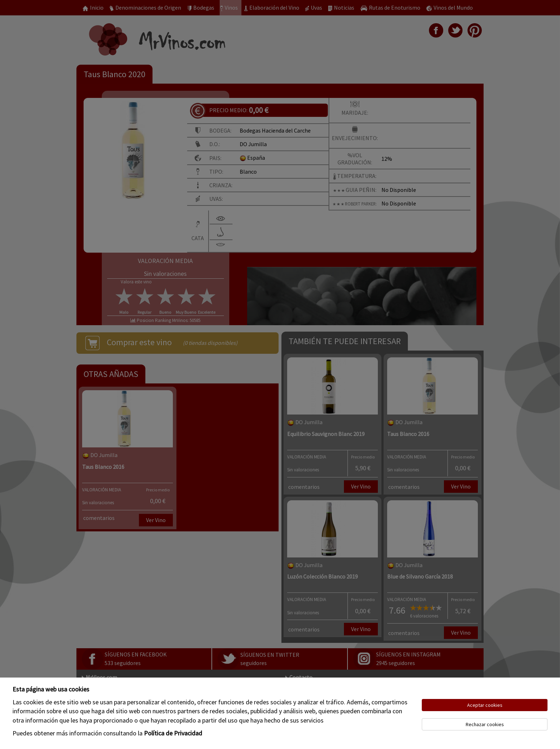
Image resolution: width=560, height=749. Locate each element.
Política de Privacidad (173, 733)
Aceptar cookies (485, 705)
